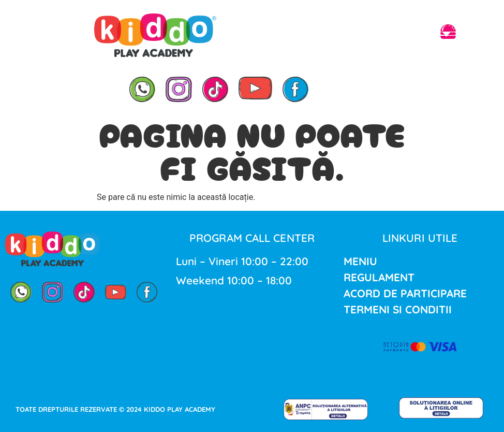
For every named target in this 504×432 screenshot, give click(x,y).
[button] (448, 33)
